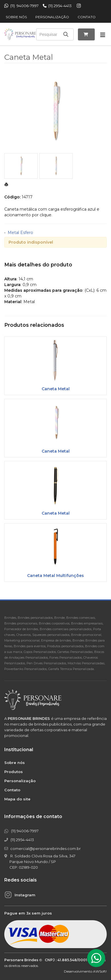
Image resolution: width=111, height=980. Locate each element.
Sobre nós (16, 17)
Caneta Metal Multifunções (55, 576)
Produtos (14, 772)
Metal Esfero (20, 233)
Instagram (25, 895)
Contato (87, 17)
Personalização (52, 17)
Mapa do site (17, 799)
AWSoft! (100, 971)
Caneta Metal (56, 389)
